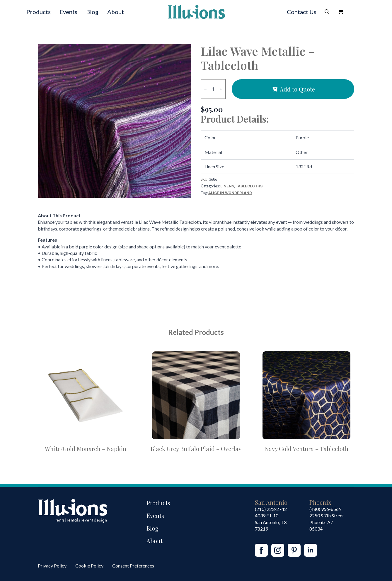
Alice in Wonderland (230, 193)
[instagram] (278, 550)
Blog (92, 12)
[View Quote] (341, 12)
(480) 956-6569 (325, 509)
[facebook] (261, 550)
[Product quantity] (213, 89)
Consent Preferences (133, 566)
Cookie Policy (89, 566)
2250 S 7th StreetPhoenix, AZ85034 (327, 522)
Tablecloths (249, 186)
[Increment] (221, 89)
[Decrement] (205, 89)
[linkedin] (311, 550)
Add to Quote (297, 89)
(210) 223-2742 (271, 509)
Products (39, 12)
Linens (227, 186)
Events (68, 12)
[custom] (294, 550)
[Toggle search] (327, 12)
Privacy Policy (52, 566)
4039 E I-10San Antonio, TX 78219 (271, 522)
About (116, 12)
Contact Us (302, 12)
